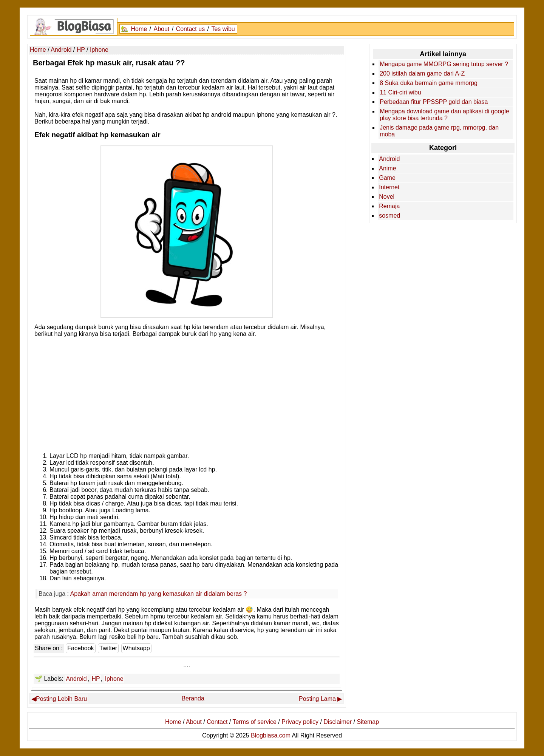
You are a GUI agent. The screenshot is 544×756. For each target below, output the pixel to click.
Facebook (80, 648)
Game (387, 178)
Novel (387, 197)
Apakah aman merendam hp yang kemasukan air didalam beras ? (159, 594)
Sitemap (368, 722)
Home (139, 29)
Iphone (114, 679)
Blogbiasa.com (271, 735)
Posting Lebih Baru (61, 699)
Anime (387, 168)
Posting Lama (317, 699)
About (161, 29)
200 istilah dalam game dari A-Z (422, 73)
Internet (389, 187)
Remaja (389, 206)
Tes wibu (223, 29)
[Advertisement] (187, 393)
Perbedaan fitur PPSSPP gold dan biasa (434, 102)
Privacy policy (300, 722)
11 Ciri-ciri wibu (400, 92)
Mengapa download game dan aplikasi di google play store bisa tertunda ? (444, 115)
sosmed (389, 216)
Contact (217, 722)
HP (96, 679)
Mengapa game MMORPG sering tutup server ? (444, 64)
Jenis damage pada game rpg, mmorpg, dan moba (439, 131)
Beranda (193, 698)
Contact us (190, 29)
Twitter (108, 648)
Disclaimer (338, 722)
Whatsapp (136, 648)
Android (76, 679)
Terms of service (254, 722)
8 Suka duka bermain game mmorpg (429, 83)
